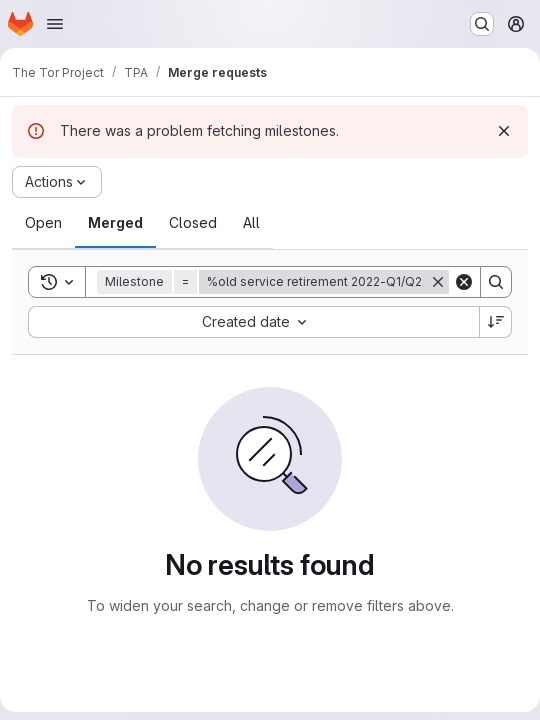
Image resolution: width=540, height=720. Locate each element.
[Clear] (464, 282)
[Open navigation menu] (55, 24)
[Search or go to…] (482, 24)
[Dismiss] (504, 131)
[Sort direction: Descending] (496, 322)
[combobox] (253, 322)
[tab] (43, 223)
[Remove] (438, 282)
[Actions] (57, 182)
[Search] (496, 282)
